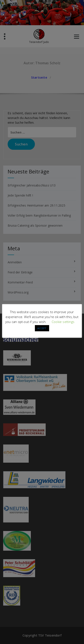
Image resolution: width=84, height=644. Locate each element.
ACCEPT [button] (42, 328)
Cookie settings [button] (63, 322)
